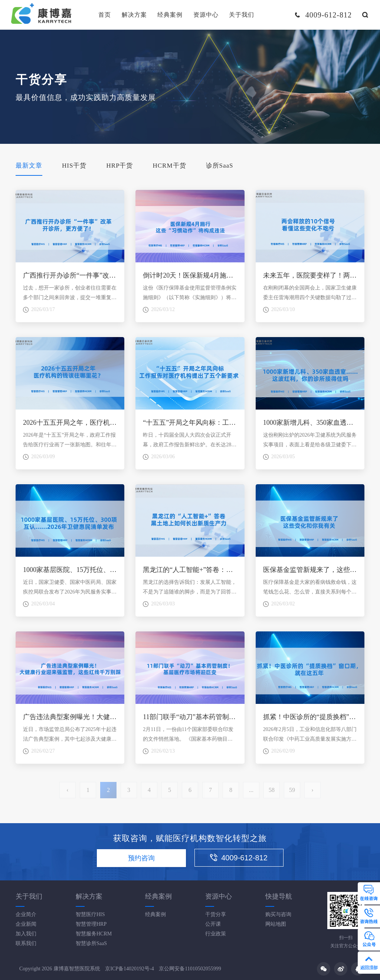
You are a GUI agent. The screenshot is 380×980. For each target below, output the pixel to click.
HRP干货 (119, 166)
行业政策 (216, 934)
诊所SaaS (220, 166)
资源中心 (206, 15)
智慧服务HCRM (94, 934)
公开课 (213, 924)
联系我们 (26, 943)
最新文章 (29, 166)
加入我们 (26, 934)
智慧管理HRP (91, 924)
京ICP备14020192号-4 (129, 969)
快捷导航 (279, 896)
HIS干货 (74, 166)
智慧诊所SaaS (91, 943)
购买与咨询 (278, 914)
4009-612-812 (239, 858)
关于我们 (242, 15)
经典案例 (170, 15)
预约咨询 (141, 858)
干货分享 (216, 914)
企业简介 (26, 914)
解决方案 (134, 15)
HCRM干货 (169, 166)
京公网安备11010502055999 (190, 969)
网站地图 (276, 924)
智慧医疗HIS (90, 914)
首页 (105, 15)
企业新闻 (26, 924)
